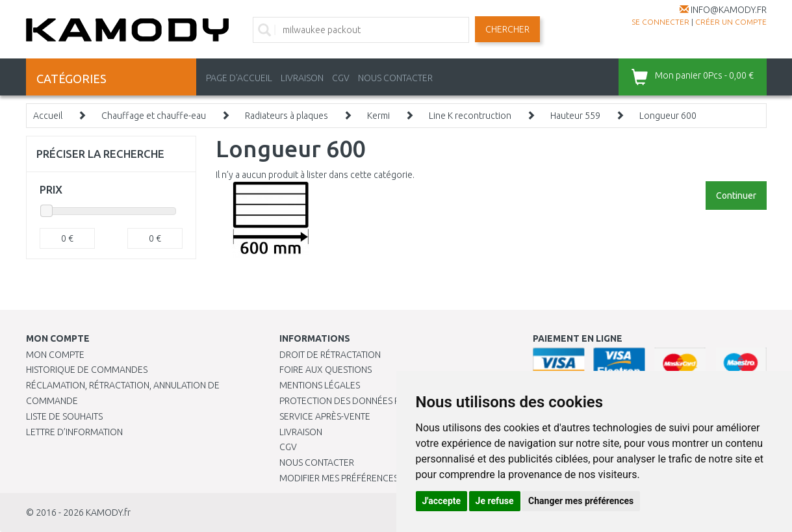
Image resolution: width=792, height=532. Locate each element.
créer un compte (731, 22)
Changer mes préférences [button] (581, 501)
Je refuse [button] (495, 501)
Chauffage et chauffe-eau (154, 116)
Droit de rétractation (330, 355)
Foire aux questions (326, 370)
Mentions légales (320, 385)
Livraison (301, 432)
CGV (341, 78)
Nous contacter (317, 462)
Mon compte (55, 355)
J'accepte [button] (442, 501)
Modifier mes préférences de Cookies (365, 478)
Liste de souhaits (64, 416)
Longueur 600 (668, 116)
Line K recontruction (470, 116)
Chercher (507, 29)
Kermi (378, 116)
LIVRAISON (302, 78)
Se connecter (660, 22)
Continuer (736, 196)
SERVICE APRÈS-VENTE (325, 416)
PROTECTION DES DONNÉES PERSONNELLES (368, 401)
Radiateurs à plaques (287, 116)
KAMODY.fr (108, 513)
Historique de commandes (87, 370)
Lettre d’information (74, 432)
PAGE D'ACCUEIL (239, 78)
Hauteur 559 (575, 116)
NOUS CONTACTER (395, 78)
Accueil (48, 116)
